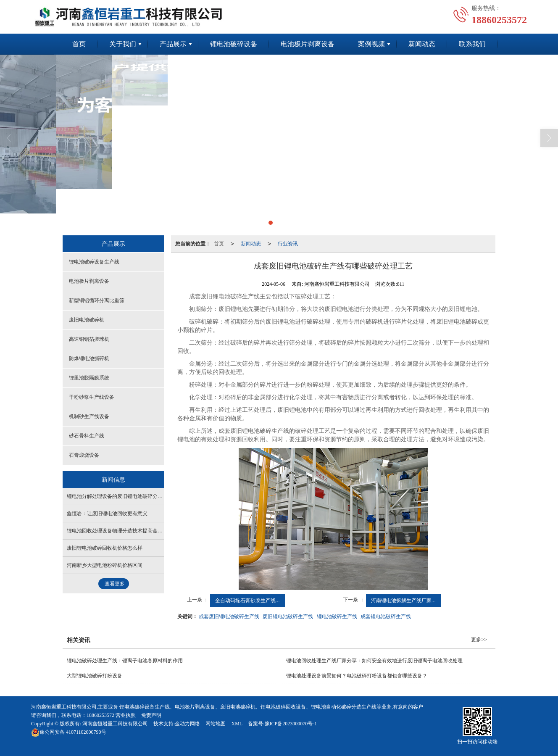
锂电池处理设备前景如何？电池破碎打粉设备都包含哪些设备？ (357, 676)
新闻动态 (422, 44)
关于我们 (123, 44)
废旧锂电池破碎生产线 (288, 616)
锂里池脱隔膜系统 (89, 378)
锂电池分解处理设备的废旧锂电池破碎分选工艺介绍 (125, 496)
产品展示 (173, 44)
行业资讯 (288, 244)
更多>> (479, 640)
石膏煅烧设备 (84, 455)
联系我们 (472, 44)
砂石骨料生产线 (87, 436)
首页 (79, 44)
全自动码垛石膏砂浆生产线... (247, 601)
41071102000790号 (69, 732)
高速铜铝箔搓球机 (89, 339)
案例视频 (371, 44)
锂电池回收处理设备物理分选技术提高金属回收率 (122, 531)
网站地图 (216, 724)
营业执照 (126, 715)
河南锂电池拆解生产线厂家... (403, 601)
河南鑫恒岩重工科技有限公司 (115, 724)
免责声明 (151, 715)
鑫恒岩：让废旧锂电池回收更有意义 (107, 514)
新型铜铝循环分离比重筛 (97, 300)
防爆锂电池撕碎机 (89, 358)
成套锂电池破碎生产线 (386, 616)
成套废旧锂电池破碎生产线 (229, 616)
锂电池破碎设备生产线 (94, 262)
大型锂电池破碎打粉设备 (95, 676)
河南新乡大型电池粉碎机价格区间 (105, 565)
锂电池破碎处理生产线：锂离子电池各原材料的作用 (125, 661)
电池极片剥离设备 (308, 44)
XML (237, 724)
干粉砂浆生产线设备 (92, 397)
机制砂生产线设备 (89, 416)
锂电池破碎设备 (234, 44)
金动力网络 (187, 724)
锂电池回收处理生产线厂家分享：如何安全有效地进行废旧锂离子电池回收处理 (374, 661)
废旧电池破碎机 (87, 320)
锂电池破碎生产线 (337, 616)
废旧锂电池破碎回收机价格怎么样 (105, 548)
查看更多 (115, 584)
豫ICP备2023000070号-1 (291, 724)
